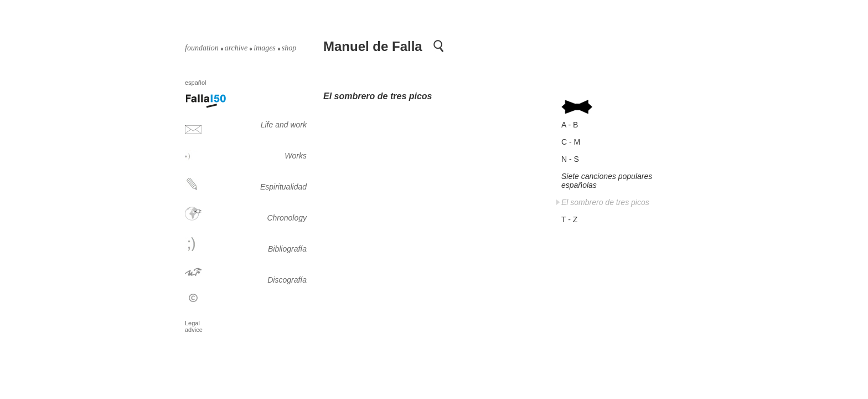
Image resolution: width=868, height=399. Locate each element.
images (265, 48)
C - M (571, 142)
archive (236, 48)
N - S (570, 159)
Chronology (287, 218)
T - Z (569, 219)
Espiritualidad (283, 187)
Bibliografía (287, 249)
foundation (202, 48)
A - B (570, 125)
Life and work (284, 125)
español (197, 83)
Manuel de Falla (373, 46)
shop (289, 48)
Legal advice (194, 326)
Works (296, 156)
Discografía (287, 280)
